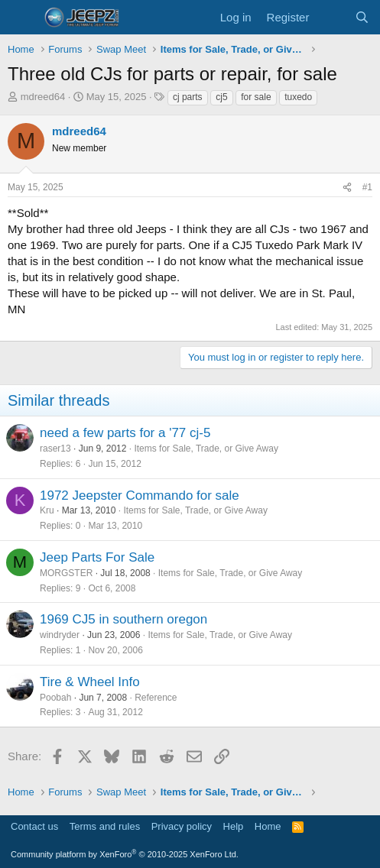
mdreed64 (43, 97)
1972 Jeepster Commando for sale (140, 496)
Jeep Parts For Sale (97, 557)
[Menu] (21, 18)
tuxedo (298, 97)
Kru (47, 510)
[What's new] (331, 17)
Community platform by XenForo (125, 854)
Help (234, 826)
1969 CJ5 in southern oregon (123, 619)
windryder (60, 635)
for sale (256, 97)
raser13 (55, 449)
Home (268, 826)
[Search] (362, 17)
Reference (156, 698)
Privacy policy (182, 826)
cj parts (188, 97)
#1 (367, 187)
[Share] (347, 188)
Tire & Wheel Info (90, 682)
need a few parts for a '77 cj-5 (125, 433)
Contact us (34, 826)
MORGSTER (66, 573)
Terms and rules (105, 826)
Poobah (55, 698)
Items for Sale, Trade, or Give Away (206, 449)
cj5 (221, 97)
